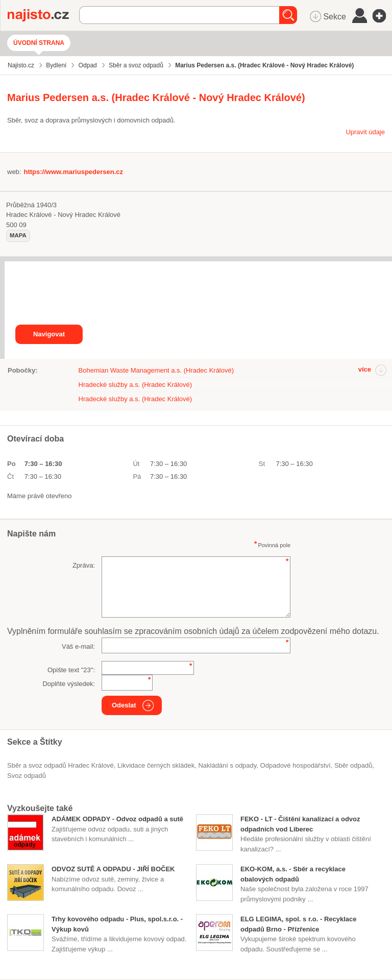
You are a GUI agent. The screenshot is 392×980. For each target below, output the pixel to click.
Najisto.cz (43, 15)
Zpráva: (84, 565)
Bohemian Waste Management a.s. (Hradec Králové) (156, 370)
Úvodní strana (39, 43)
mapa (18, 235)
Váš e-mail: (78, 646)
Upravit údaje (365, 132)
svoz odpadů (27, 776)
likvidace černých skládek (156, 765)
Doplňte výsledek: (69, 684)
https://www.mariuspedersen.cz (73, 172)
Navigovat (49, 334)
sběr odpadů (353, 765)
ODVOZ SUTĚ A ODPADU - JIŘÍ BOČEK (113, 869)
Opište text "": (71, 670)
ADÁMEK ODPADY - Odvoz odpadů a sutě (117, 819)
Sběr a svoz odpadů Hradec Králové (60, 765)
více (365, 369)
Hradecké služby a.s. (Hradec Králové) (136, 385)
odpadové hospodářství (296, 765)
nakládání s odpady (227, 765)
